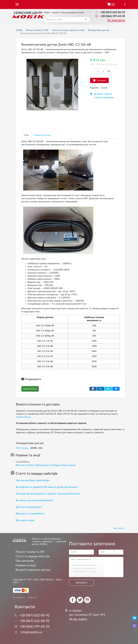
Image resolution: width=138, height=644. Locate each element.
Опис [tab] (26, 135)
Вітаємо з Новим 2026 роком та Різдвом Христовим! (46, 465)
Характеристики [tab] (43, 135)
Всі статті (119, 528)
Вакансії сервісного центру (33, 570)
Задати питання (30, 389)
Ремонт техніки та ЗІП (30, 552)
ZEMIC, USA (36, 448)
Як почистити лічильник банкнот (34, 500)
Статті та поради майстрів (34, 474)
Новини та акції (25, 455)
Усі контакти (116, 20)
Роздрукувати (31, 379)
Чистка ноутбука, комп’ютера (33, 480)
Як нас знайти (78, 619)
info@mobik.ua (23, 417)
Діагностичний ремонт (29, 507)
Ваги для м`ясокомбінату (30, 514)
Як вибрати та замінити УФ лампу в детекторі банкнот (47, 487)
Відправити (81, 583)
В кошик (101, 81)
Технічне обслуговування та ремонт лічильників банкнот (48, 494)
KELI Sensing (22, 448)
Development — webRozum (25, 598)
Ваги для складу (25, 520)
